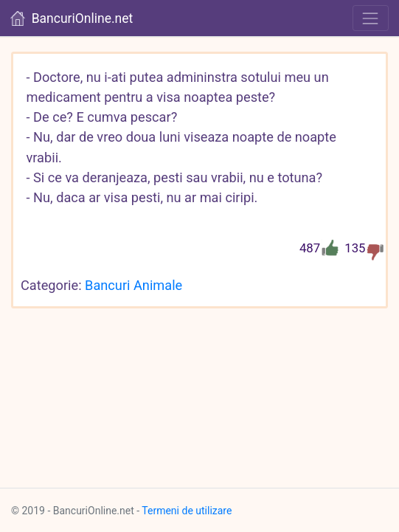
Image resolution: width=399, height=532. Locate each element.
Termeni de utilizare (187, 511)
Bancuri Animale (133, 285)
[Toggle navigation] (371, 18)
